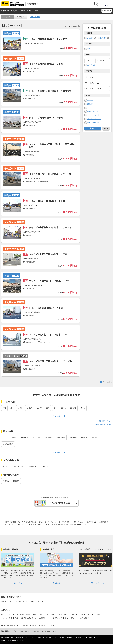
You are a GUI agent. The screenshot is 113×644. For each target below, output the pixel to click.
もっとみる (56, 416)
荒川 (48, 408)
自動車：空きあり (22, 601)
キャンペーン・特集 (93, 615)
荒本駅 (5, 438)
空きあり (90, 49)
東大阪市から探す (105, 421)
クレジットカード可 (94, 119)
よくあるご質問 (7, 618)
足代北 (20, 408)
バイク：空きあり (37, 601)
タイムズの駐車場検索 (59, 503)
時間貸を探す (32, 4)
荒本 (55, 408)
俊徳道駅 (84, 438)
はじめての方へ (7, 615)
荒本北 (63, 408)
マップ (22, 17)
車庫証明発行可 (93, 111)
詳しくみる (18, 583)
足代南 (39, 408)
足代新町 (30, 408)
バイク (11, 601)
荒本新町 (73, 408)
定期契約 (103, 38)
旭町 (4, 408)
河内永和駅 (24, 438)
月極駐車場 (36, 631)
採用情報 (78, 638)
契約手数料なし (93, 65)
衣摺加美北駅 (61, 438)
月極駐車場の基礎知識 (23, 615)
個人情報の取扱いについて (24, 638)
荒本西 (83, 408)
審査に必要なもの (71, 618)
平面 (89, 108)
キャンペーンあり (93, 115)
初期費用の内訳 (57, 618)
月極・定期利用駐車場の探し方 (26, 618)
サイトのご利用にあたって (43, 638)
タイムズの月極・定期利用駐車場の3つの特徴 (67, 615)
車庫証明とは (44, 618)
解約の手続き (85, 618)
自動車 (4, 601)
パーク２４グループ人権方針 (93, 638)
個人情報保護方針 (7, 638)
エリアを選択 (35, 17)
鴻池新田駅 (73, 438)
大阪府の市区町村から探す (102, 424)
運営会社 (69, 638)
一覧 (9, 17)
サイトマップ (59, 638)
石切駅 (14, 438)
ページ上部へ (107, 382)
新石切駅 (95, 438)
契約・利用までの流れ (41, 615)
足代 (12, 408)
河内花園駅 (48, 438)
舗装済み (90, 100)
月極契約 (90, 38)
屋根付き (90, 104)
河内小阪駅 (36, 438)
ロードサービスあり (94, 123)
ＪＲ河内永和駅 (8, 444)
